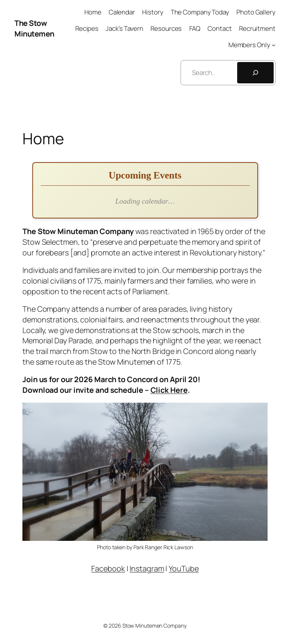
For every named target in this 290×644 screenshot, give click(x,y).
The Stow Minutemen (34, 28)
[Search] (255, 73)
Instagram (147, 568)
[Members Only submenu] (274, 45)
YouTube (184, 568)
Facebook (108, 568)
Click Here (169, 390)
